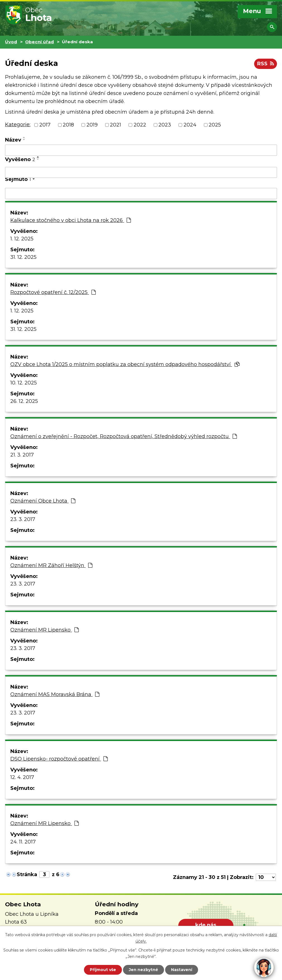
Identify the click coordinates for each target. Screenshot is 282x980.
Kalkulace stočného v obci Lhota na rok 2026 (71, 220)
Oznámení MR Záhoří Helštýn (51, 565)
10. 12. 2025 (24, 383)
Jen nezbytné (144, 970)
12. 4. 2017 (22, 777)
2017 (45, 125)
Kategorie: (18, 125)
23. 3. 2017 (23, 519)
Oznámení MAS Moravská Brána (55, 694)
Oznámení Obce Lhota (43, 501)
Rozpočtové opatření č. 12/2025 (53, 292)
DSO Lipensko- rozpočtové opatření (59, 759)
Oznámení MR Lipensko (44, 630)
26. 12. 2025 (24, 401)
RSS (266, 64)
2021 (115, 125)
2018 (68, 125)
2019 (92, 125)
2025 (215, 125)
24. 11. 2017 (23, 842)
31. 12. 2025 (23, 257)
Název (13, 140)
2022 (140, 125)
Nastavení (182, 970)
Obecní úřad (39, 42)
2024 (190, 125)
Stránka (27, 874)
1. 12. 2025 (22, 239)
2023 (165, 125)
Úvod (11, 42)
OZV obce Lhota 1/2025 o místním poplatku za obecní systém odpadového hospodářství (125, 364)
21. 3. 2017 (22, 455)
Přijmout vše (103, 970)
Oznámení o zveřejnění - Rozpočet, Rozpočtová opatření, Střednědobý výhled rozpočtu (124, 436)
